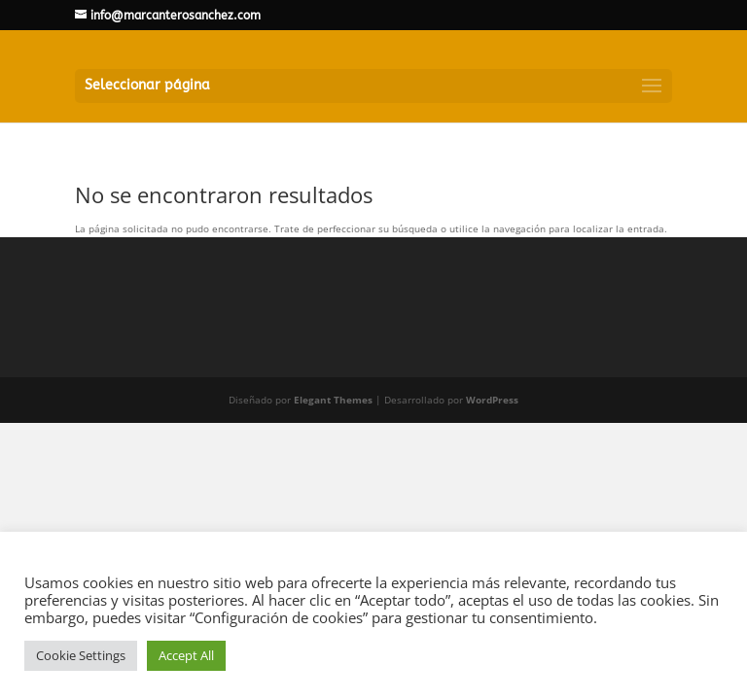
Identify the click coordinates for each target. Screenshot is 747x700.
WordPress (492, 400)
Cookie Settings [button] (81, 655)
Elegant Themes (333, 400)
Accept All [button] (186, 655)
